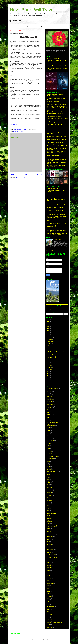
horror (48, 505)
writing (48, 624)
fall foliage (49, 470)
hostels (48, 509)
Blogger (50, 640)
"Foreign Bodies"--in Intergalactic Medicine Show (57, 121)
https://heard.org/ (14, 124)
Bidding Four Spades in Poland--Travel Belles (56, 223)
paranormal (49, 567)
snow (48, 600)
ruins (48, 588)
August (50, 343)
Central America (50, 437)
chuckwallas (49, 442)
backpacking (49, 408)
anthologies (49, 395)
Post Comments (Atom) (21, 178)
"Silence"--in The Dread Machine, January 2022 (57, 103)
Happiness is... (50, 496)
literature (49, 528)
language (49, 520)
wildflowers (49, 619)
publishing (49, 577)
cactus (48, 427)
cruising (48, 448)
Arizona (15, 131)
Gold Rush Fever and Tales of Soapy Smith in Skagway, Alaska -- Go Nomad (56, 217)
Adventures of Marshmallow (53, 388)
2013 (48, 379)
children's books (50, 440)
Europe (48, 466)
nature (48, 559)
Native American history (52, 557)
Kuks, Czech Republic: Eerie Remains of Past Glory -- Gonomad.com (57, 231)
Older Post (39, 175)
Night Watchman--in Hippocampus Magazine (56, 210)
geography (49, 481)
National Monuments (51, 554)
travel (48, 610)
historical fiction (50, 501)
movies (48, 541)
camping (49, 431)
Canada (48, 432)
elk (47, 463)
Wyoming (49, 626)
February (50, 368)
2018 (48, 334)
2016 (48, 374)
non (48, 561)
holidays (49, 504)
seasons (49, 592)
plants (48, 569)
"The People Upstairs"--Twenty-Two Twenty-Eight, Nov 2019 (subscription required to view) (57, 107)
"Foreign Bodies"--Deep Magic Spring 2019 (56, 112)
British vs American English (53, 422)
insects (48, 515)
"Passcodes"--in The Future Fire (54, 123)
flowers (48, 476)
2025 (48, 321)
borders (48, 421)
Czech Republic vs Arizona (53, 457)
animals (48, 393)
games (48, 479)
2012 (48, 381)
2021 (48, 329)
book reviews (50, 416)
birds (48, 411)
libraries (48, 523)
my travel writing (50, 549)
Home (13, 26)
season (48, 590)
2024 (48, 323)
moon (48, 538)
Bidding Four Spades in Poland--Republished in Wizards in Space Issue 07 (57, 205)
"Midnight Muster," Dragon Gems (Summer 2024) (57, 135)
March (50, 366)
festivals (49, 475)
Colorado (49, 444)
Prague (48, 575)
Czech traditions (50, 458)
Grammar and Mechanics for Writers (54, 486)
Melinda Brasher (57, 239)
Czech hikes (49, 453)
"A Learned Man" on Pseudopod (54, 193)
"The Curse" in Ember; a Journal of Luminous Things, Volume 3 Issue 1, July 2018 (56, 152)
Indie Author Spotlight (51, 514)
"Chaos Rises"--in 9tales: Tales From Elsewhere (57, 124)
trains (48, 608)
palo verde (49, 566)
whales (48, 618)
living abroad (50, 530)
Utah (48, 613)
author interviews (50, 406)
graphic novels (50, 491)
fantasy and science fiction (52, 471)
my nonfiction (50, 548)
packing (48, 564)
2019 (48, 332)
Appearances (43, 26)
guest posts (49, 492)
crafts (48, 445)
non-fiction (49, 562)
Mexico (48, 533)
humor (48, 510)
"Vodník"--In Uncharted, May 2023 (54, 101)
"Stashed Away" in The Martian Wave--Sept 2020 (57, 141)
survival (48, 605)
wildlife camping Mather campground (55, 623)
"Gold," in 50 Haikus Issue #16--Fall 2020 (56, 143)
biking (48, 409)
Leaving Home (50, 522)
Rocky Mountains (50, 587)
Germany (49, 483)
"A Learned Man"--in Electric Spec (54, 126)
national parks (50, 556)
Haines (48, 494)
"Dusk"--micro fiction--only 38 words (54, 117)
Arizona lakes (50, 401)
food (48, 478)
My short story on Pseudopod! (54, 350)
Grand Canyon (50, 489)
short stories (49, 595)
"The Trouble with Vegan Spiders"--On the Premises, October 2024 (56, 96)
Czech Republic (50, 455)
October (50, 340)
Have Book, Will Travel (32, 10)
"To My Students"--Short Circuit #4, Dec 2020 (56, 105)
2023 (48, 325)
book (48, 413)
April (49, 364)
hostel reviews (50, 507)
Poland (48, 574)
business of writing (51, 426)
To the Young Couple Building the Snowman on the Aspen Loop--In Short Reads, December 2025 (57, 199)
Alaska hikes (49, 391)
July (49, 345)
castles (48, 434)
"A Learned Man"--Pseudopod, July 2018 (55, 113)
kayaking (49, 518)
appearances (50, 396)
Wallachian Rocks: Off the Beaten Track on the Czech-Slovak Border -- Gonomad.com (57, 234)
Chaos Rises (50, 439)
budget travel (50, 424)
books (48, 417)
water (48, 616)
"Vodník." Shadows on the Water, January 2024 (57, 139)
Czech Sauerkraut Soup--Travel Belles (55, 222)
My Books (20, 26)
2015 (48, 376)
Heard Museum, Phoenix (53, 358)
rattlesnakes (49, 579)
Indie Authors (54, 26)
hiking (48, 497)
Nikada (41, 640)
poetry (48, 572)
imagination (49, 512)
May (49, 362)
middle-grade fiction (51, 535)
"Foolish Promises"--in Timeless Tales (55, 115)
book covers (49, 414)
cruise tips (49, 447)
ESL (48, 465)
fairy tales (49, 468)
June (49, 360)
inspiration (49, 517)
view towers (49, 614)
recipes (48, 582)
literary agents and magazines (53, 525)
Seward (48, 593)
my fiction (49, 546)
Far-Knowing (50, 473)
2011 (48, 383)
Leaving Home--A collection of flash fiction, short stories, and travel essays (57, 64)
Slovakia (49, 598)
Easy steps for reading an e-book (54, 309)
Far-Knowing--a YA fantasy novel (54, 59)
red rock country (50, 584)
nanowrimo (49, 553)
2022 (48, 327)
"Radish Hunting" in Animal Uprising (54, 144)
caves (48, 435)
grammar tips (50, 487)
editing (48, 461)
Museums (21, 131)
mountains (49, 540)
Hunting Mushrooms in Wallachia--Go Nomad (56, 215)
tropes (48, 611)
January (50, 369)
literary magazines (51, 527)
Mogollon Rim (50, 536)
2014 (48, 377)
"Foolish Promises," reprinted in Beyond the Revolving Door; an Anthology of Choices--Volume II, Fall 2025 (56, 132)
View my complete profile (51, 251)
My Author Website (31, 26)
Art (18, 131)
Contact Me (64, 26)
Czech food (49, 452)
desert (48, 460)
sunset (48, 603)
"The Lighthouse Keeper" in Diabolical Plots (56, 94)
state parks (49, 601)
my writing (49, 551)
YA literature (49, 627)
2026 (48, 319)
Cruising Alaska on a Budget (53, 450)
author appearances (51, 405)
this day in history (50, 606)
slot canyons (49, 597)
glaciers (48, 484)
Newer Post (13, 175)
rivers (48, 585)
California (49, 429)
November (51, 338)
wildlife (48, 621)
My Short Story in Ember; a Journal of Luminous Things (56, 355)
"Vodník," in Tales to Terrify (52, 189)
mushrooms (49, 545)
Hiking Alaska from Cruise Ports (54, 499)
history (48, 502)
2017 (48, 372)
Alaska (48, 390)
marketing (49, 531)
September (51, 342)
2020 (48, 331)
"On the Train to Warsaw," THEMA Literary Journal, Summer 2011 (56, 166)
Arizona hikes (50, 400)
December (51, 336)
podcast (48, 571)
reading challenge (51, 580)
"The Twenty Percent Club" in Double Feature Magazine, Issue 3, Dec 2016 (56, 155)
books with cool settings (52, 419)
